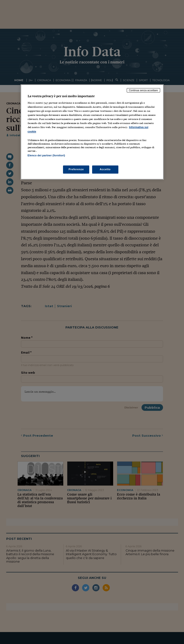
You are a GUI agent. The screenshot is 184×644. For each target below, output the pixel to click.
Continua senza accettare (143, 90)
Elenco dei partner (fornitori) (46, 155)
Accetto (105, 169)
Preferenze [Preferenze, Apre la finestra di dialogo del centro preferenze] (76, 169)
